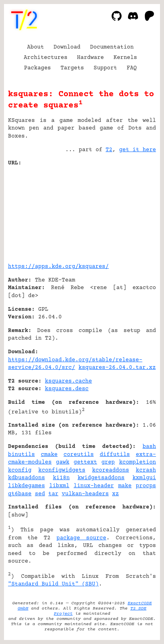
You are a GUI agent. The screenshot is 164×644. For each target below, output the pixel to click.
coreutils (79, 455)
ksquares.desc (67, 389)
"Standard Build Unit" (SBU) (53, 584)
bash (149, 447)
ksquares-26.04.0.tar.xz (117, 368)
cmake (49, 455)
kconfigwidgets (62, 470)
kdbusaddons (26, 478)
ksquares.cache (68, 381)
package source (81, 538)
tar (53, 494)
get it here (138, 150)
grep (108, 462)
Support (105, 68)
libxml (59, 486)
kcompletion (138, 462)
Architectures (45, 58)
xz (115, 494)
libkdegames (26, 486)
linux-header (94, 486)
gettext (85, 462)
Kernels (125, 58)
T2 (109, 150)
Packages (37, 68)
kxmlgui (144, 478)
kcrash (146, 470)
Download (67, 47)
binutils (21, 455)
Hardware (91, 58)
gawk (63, 462)
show (18, 515)
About (36, 47)
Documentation (112, 47)
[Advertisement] (132, 212)
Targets (72, 68)
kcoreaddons (110, 470)
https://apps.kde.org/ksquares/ (58, 267)
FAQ (132, 68)
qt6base (20, 494)
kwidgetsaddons (101, 478)
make (125, 486)
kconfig (20, 470)
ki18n (61, 478)
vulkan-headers (85, 494)
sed (40, 494)
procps (146, 486)
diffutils (115, 455)
